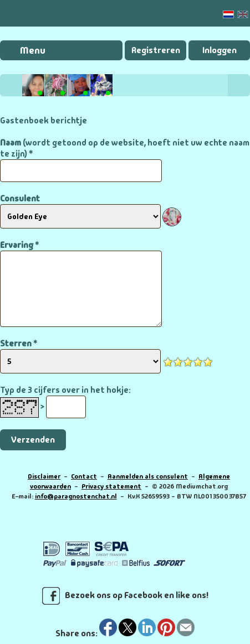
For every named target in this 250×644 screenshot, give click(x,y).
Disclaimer (44, 476)
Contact (84, 476)
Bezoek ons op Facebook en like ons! (125, 596)
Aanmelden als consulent (148, 476)
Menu (33, 50)
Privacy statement (111, 486)
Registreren (156, 50)
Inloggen (220, 50)
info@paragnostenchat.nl (76, 496)
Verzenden (33, 440)
